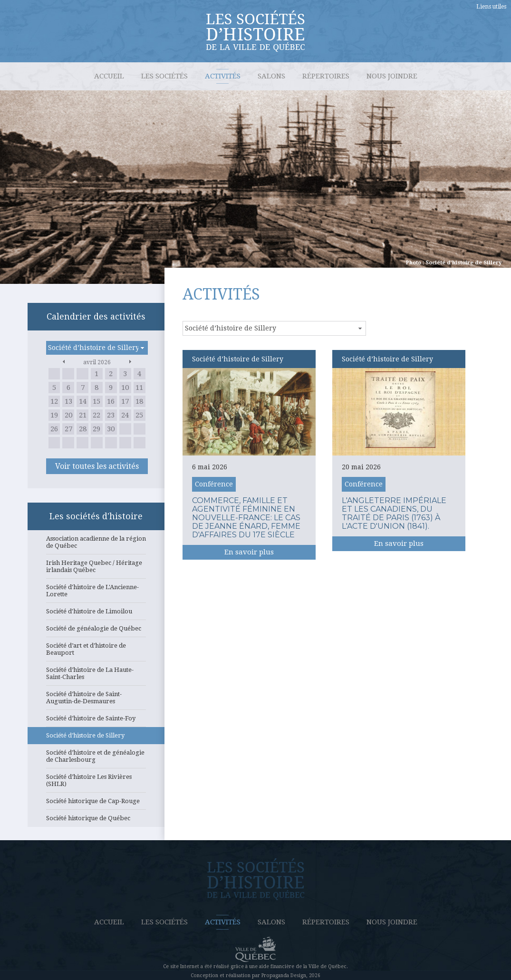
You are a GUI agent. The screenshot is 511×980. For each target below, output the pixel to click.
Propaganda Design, (284, 975)
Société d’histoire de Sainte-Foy (96, 721)
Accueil (109, 76)
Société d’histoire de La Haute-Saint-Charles (96, 676)
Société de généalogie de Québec (96, 631)
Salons (271, 76)
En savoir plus (249, 552)
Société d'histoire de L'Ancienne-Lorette (96, 593)
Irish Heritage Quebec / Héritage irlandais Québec (96, 569)
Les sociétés (164, 76)
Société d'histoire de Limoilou (96, 614)
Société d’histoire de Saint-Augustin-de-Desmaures (96, 700)
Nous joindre (392, 76)
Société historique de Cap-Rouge (96, 804)
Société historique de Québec (96, 821)
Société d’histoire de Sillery (96, 738)
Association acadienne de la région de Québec (96, 545)
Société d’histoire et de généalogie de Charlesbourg (96, 759)
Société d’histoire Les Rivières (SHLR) (96, 783)
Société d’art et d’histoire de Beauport (96, 652)
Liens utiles (491, 7)
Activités (223, 76)
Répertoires (326, 76)
